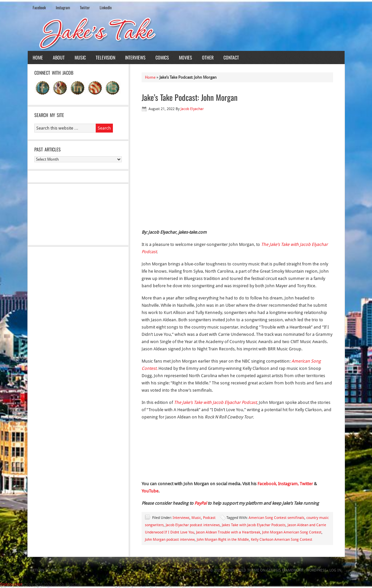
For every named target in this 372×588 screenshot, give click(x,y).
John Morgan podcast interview (170, 540)
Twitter (307, 484)
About (59, 57)
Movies (186, 57)
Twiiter (85, 7)
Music (80, 57)
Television (105, 57)
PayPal (201, 503)
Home (38, 57)
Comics (162, 57)
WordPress (316, 570)
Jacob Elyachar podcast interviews (193, 525)
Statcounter (11, 584)
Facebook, (267, 484)
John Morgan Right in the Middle (223, 540)
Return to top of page (52, 570)
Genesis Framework (285, 570)
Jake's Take (186, 33)
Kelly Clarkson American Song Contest (282, 540)
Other (208, 57)
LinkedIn (106, 7)
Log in (335, 570)
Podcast (209, 518)
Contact (231, 57)
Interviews (135, 57)
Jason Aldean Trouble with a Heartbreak (228, 532)
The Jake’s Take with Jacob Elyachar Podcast (215, 402)
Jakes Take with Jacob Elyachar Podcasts (254, 525)
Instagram (63, 7)
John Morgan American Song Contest (292, 532)
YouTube (150, 491)
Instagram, (288, 484)
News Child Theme (242, 570)
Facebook (39, 7)
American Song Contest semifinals (276, 518)
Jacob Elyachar (192, 109)
